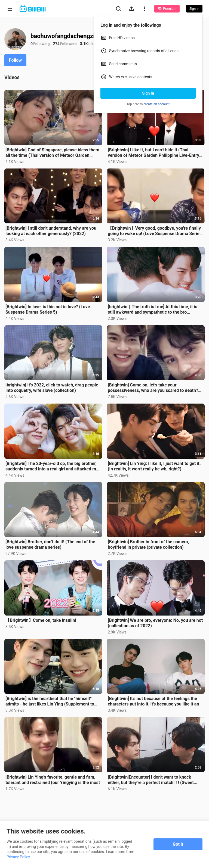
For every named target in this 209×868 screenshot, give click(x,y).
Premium (167, 9)
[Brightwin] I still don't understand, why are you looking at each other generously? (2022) (51, 231)
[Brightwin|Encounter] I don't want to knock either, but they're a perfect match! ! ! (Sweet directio (151, 780)
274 (56, 44)
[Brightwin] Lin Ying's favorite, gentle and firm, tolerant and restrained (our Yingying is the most (53, 780)
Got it (178, 844)
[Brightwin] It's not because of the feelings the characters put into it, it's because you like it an (153, 701)
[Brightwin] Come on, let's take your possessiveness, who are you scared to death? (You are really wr (153, 388)
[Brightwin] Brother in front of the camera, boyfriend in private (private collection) (148, 544)
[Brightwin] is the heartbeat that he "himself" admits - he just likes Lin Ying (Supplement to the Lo (50, 701)
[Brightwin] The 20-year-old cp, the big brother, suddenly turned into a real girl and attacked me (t (52, 466)
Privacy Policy (18, 857)
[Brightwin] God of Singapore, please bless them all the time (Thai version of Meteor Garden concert (52, 153)
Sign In (148, 93)
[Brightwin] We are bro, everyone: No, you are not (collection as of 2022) (155, 623)
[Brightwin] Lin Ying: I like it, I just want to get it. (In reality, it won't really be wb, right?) (154, 466)
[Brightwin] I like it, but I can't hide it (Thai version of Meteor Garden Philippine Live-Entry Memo (153, 153)
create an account (157, 104)
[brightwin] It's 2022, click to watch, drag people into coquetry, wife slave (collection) (52, 388)
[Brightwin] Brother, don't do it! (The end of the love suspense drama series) (50, 544)
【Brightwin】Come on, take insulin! (41, 620)
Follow (15, 60)
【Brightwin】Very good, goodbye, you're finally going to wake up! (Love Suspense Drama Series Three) (155, 231)
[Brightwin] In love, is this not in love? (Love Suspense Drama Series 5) (48, 309)
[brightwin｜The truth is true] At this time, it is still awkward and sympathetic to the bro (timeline (153, 310)
